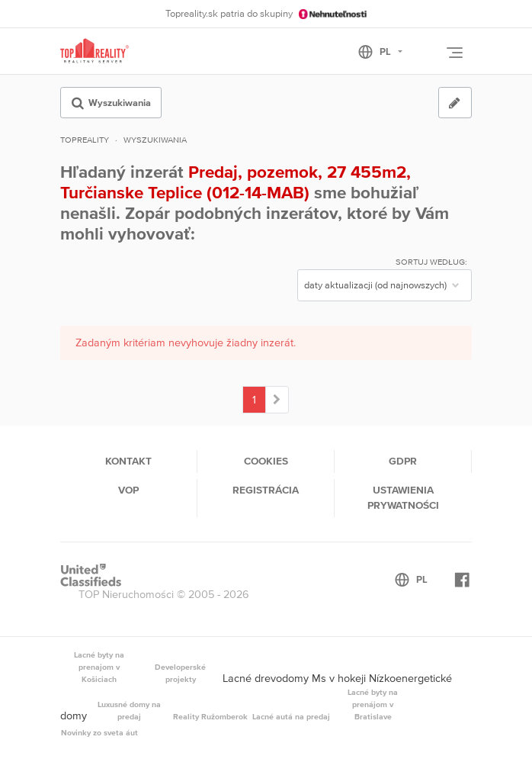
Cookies (266, 461)
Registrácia (266, 490)
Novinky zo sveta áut (99, 732)
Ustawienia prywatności (403, 497)
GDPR (403, 461)
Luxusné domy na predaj (129, 710)
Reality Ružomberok (210, 716)
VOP (128, 490)
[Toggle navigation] (454, 53)
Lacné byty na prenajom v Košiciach (99, 667)
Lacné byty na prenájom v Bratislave (373, 704)
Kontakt (128, 461)
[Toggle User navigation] (426, 53)
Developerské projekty (180, 673)
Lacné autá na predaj (291, 716)
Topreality (85, 140)
